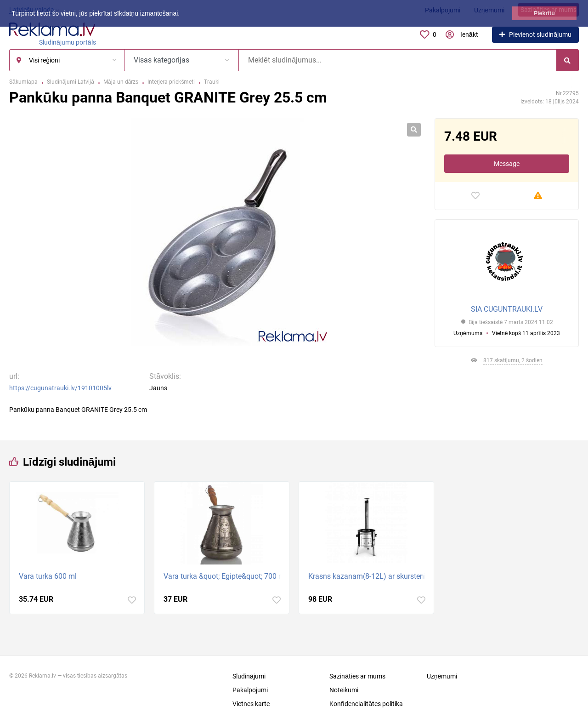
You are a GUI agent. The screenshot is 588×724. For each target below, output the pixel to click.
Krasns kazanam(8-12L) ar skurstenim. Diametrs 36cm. (369, 576)
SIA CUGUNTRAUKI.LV (507, 309)
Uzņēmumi (442, 676)
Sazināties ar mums (357, 676)
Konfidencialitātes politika (366, 704)
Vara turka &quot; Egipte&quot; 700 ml (224, 576)
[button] (183, 14)
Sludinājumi (249, 676)
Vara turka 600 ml (48, 576)
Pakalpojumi (250, 690)
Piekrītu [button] (544, 13)
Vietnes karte (251, 704)
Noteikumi (344, 690)
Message (507, 164)
